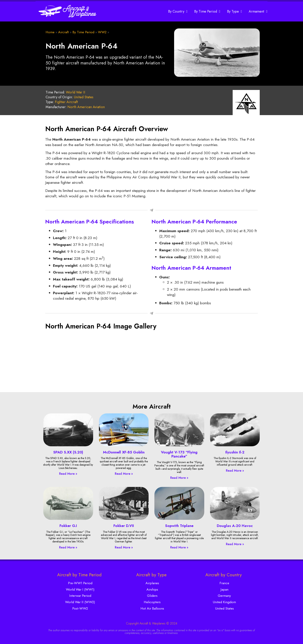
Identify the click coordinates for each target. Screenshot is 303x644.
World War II (76, 92)
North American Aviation (86, 107)
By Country (178, 11)
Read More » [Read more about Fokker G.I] (68, 547)
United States (84, 97)
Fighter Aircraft (66, 102)
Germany (224, 596)
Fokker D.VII (124, 526)
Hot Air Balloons (152, 608)
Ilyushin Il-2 (235, 452)
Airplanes (152, 583)
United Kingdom (224, 602)
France (224, 583)
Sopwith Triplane (179, 526)
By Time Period (207, 11)
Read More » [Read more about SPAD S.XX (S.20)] (68, 474)
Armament (258, 11)
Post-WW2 (80, 608)
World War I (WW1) (80, 589)
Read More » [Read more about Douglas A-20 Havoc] (235, 544)
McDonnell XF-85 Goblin (124, 452)
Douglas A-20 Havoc (235, 526)
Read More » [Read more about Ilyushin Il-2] (235, 471)
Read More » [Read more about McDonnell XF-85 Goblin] (124, 474)
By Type (235, 11)
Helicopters (152, 602)
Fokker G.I (68, 526)
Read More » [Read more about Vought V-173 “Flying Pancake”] (179, 478)
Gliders (152, 596)
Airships (152, 589)
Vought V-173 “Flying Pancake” (179, 454)
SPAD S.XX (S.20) (68, 452)
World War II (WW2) (80, 602)
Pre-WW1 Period (80, 583)
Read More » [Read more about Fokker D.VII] (124, 547)
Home (50, 32)
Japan (224, 589)
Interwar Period (80, 596)
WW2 (102, 32)
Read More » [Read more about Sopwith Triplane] (179, 547)
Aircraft (63, 32)
